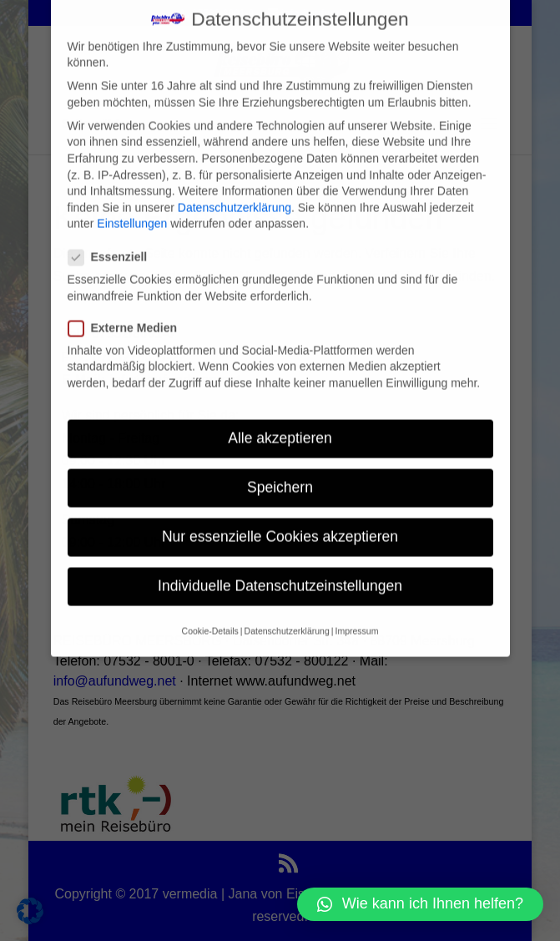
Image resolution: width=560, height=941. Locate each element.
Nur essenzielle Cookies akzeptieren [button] (280, 521)
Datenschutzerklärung (235, 192)
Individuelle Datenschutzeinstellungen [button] (280, 570)
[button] (420, 904)
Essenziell (115, 242)
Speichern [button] (280, 472)
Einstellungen (132, 208)
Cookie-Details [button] (210, 615)
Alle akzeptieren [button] (280, 422)
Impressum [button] (356, 615)
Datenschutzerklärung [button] (287, 615)
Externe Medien (129, 313)
